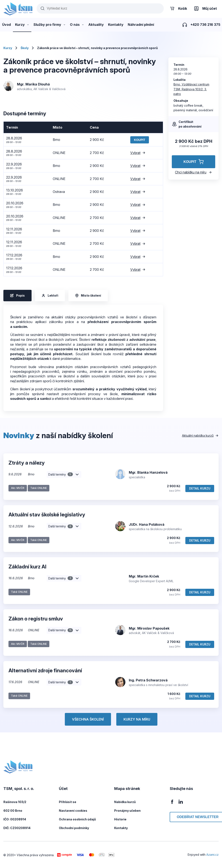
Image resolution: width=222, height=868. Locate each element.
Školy (25, 48)
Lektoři (50, 295)
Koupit (140, 140)
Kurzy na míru (137, 719)
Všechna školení (88, 719)
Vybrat (138, 153)
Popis (17, 296)
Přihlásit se (68, 802)
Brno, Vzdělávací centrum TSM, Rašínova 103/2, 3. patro (191, 89)
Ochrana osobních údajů (77, 819)
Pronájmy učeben (127, 811)
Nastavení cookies (73, 811)
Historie (120, 819)
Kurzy (8, 48)
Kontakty (121, 828)
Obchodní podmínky (74, 828)
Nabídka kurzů (125, 802)
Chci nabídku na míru (194, 172)
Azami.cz (212, 855)
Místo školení (88, 296)
